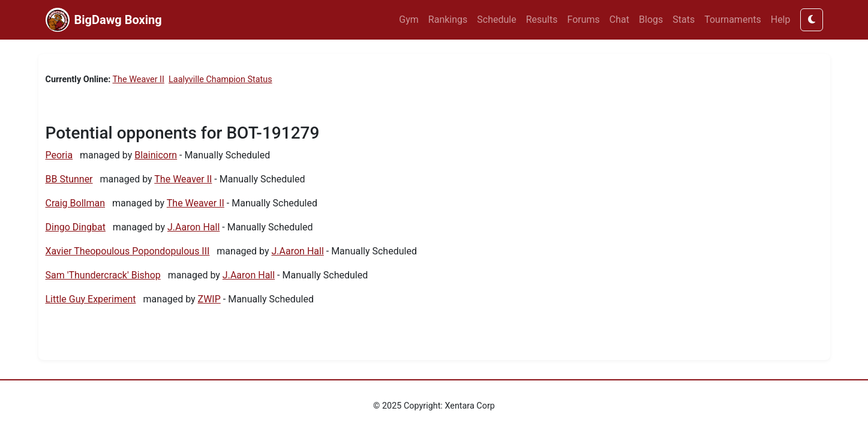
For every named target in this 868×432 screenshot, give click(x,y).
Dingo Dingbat (76, 227)
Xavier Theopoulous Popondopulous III (128, 251)
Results (542, 19)
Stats (684, 19)
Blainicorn (156, 155)
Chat (619, 19)
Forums (584, 19)
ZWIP (209, 299)
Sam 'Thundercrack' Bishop (103, 275)
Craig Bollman (76, 203)
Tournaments (733, 19)
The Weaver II (139, 79)
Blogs (651, 19)
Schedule (496, 19)
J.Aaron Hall (193, 227)
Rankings (448, 19)
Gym (409, 19)
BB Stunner (69, 179)
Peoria (59, 155)
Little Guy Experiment (91, 299)
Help (781, 19)
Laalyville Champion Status (220, 79)
